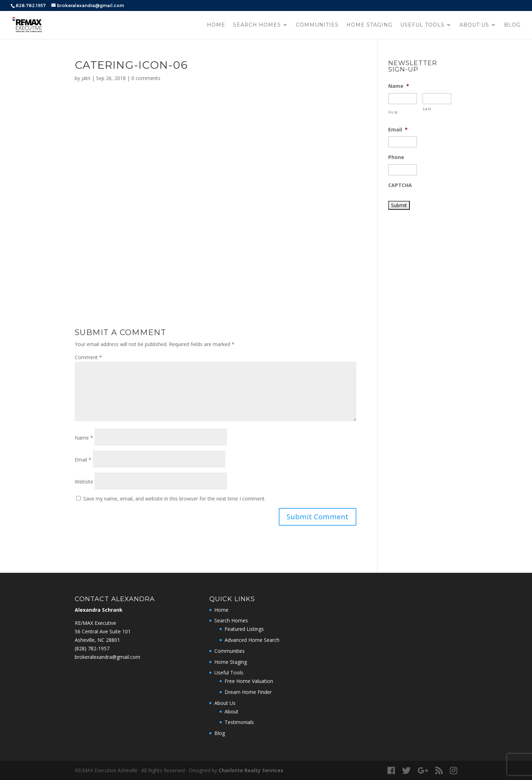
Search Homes (257, 25)
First (393, 112)
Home (216, 25)
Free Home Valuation (249, 681)
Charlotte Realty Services (251, 770)
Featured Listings (244, 629)
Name (84, 438)
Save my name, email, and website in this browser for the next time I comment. (174, 499)
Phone (396, 157)
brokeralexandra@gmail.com (107, 657)
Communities (317, 25)
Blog (512, 25)
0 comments (146, 78)
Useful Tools (422, 25)
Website (84, 482)
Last (427, 109)
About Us (474, 25)
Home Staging (369, 25)
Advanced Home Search (252, 640)
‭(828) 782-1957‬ (92, 648)
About (231, 711)
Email (83, 460)
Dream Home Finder (248, 692)
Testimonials (239, 722)
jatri (86, 78)
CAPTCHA (400, 185)
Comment (88, 357)
